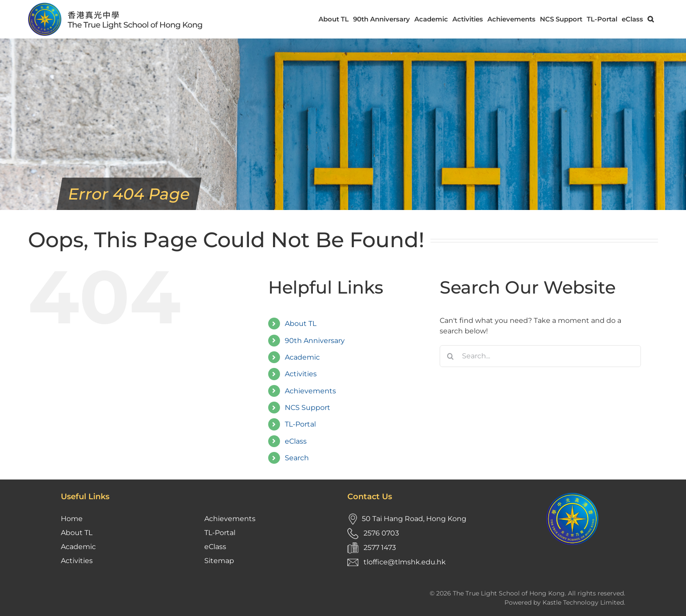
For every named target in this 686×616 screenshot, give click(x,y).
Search (297, 458)
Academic (302, 357)
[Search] (451, 356)
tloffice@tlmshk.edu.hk (405, 562)
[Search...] (540, 356)
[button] (651, 19)
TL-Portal (300, 424)
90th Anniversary (315, 341)
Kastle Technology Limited (583, 602)
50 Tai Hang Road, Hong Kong (414, 519)
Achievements (310, 391)
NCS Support (308, 408)
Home (72, 519)
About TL (301, 324)
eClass (296, 441)
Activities (301, 374)
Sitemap (219, 561)
